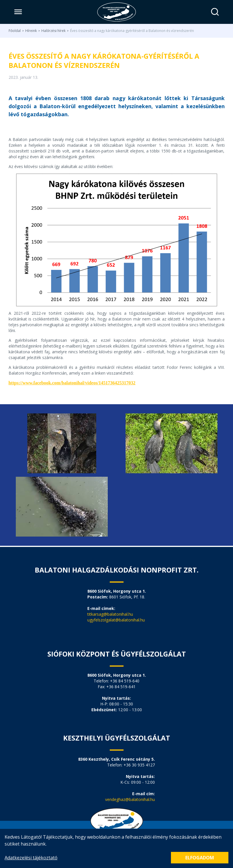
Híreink (31, 31)
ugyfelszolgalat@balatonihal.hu (116, 620)
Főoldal (15, 31)
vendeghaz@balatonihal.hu (130, 799)
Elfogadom (200, 858)
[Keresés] (215, 12)
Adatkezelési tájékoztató (31, 858)
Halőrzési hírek (53, 31)
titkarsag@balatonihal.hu (110, 614)
